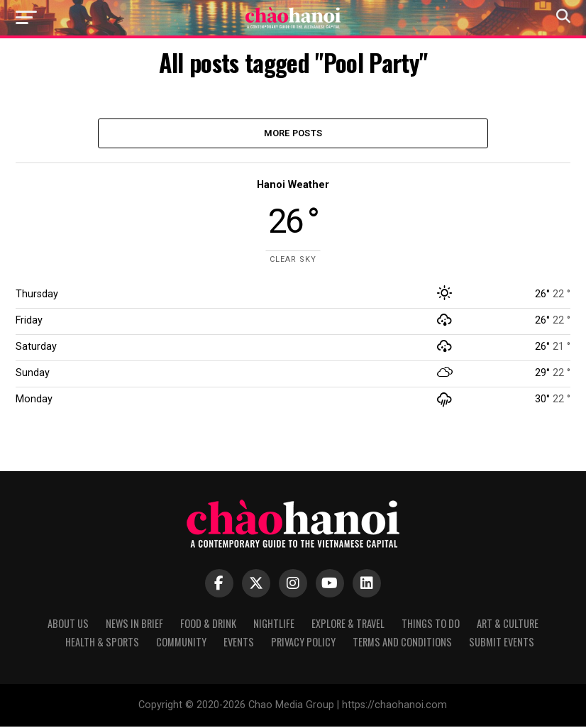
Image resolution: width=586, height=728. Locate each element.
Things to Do (431, 625)
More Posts (293, 134)
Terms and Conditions (402, 643)
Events (239, 643)
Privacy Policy (303, 643)
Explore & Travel (348, 625)
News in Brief (134, 625)
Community (181, 643)
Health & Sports (102, 643)
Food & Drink (208, 625)
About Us (68, 625)
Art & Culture (508, 625)
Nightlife (274, 625)
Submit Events (502, 643)
